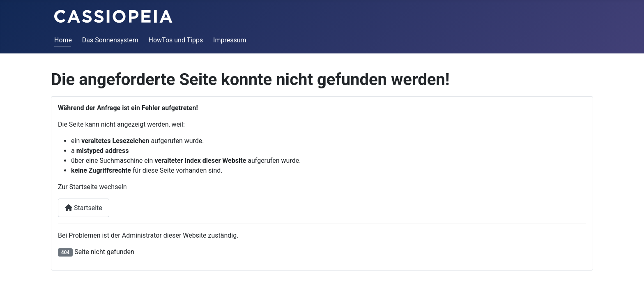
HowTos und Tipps (176, 40)
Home (63, 40)
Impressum (230, 40)
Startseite (84, 208)
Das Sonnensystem (110, 40)
